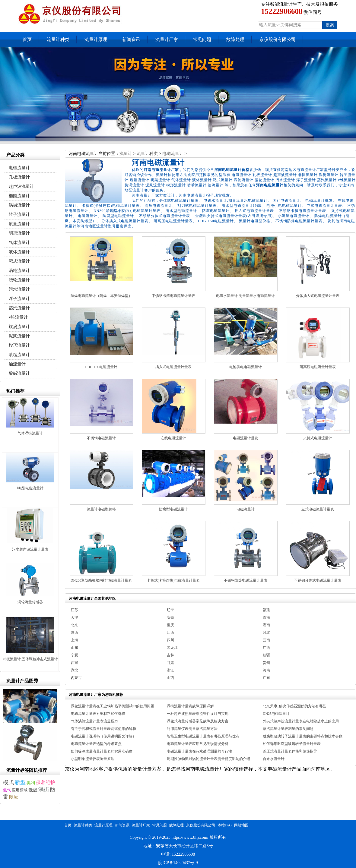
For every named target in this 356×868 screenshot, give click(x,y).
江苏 (75, 610)
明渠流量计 (19, 233)
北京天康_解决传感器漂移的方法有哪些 (294, 706)
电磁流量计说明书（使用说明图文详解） (103, 736)
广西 (266, 648)
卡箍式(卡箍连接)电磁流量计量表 (173, 580)
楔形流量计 (19, 345)
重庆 (170, 625)
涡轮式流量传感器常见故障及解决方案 (198, 721)
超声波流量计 (21, 186)
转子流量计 (19, 215)
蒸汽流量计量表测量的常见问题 (288, 729)
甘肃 (170, 663)
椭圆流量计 (19, 196)
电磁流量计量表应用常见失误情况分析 (198, 744)
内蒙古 (76, 678)
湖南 (266, 625)
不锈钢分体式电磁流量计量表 (318, 580)
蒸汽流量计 (19, 308)
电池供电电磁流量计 (246, 367)
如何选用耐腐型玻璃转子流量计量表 (292, 744)
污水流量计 (19, 289)
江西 (170, 633)
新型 (20, 782)
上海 (75, 640)
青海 (266, 617)
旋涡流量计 (19, 327)
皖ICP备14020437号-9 (178, 863)
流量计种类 (58, 39)
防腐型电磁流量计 (173, 509)
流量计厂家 (167, 39)
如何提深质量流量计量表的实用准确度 (102, 751)
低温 (33, 790)
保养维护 (46, 783)
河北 (266, 633)
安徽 (170, 617)
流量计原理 (96, 39)
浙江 (170, 670)
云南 (266, 640)
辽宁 (170, 610)
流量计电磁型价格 (101, 509)
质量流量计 (19, 224)
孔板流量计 (19, 177)
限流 (14, 797)
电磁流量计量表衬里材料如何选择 (98, 714)
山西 (170, 678)
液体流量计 (19, 252)
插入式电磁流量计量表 (173, 367)
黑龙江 (172, 648)
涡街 (44, 790)
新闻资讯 (131, 39)
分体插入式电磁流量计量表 (318, 296)
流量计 (126, 154)
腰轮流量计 (19, 280)
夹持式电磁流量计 (318, 438)
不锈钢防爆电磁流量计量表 (246, 580)
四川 (170, 640)
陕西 (75, 633)
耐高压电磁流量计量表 (318, 367)
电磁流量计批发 (246, 438)
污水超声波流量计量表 (30, 549)
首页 (27, 39)
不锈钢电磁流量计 (101, 438)
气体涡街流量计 (30, 433)
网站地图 (241, 825)
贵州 (266, 663)
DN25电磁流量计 (276, 714)
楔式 (8, 782)
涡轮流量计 (19, 271)
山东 (75, 648)
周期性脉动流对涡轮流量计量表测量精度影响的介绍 (208, 759)
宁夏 (75, 655)
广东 (266, 678)
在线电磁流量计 (173, 438)
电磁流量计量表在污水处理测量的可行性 (199, 751)
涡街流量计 (19, 205)
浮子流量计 (19, 299)
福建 (266, 610)
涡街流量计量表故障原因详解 (190, 706)
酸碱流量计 (19, 373)
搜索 (330, 25)
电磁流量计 (173, 154)
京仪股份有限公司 (278, 39)
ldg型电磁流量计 (30, 488)
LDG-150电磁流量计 (101, 367)
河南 (266, 670)
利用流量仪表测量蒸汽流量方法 (192, 729)
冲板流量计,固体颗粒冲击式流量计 (30, 659)
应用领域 (20, 790)
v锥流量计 (18, 317)
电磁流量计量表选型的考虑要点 (96, 744)
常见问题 (202, 39)
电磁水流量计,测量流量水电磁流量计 (245, 296)
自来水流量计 (274, 759)
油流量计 (17, 364)
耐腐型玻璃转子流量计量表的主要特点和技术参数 (303, 736)
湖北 (75, 670)
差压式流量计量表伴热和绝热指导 (290, 751)
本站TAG (225, 825)
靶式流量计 (19, 261)
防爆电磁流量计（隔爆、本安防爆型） (101, 296)
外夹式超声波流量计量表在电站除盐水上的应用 (301, 721)
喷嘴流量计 (19, 355)
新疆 (266, 655)
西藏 (75, 663)
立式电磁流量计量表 (318, 509)
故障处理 (235, 39)
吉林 (170, 655)
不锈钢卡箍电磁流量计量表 (173, 296)
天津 (75, 617)
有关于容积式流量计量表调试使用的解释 (103, 729)
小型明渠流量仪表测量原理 (93, 759)
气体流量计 (19, 243)
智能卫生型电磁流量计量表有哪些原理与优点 (203, 736)
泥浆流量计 (19, 336)
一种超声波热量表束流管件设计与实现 (198, 714)
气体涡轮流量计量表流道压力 (94, 721)
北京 (75, 625)
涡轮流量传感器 (30, 602)
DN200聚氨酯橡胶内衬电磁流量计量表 (101, 580)
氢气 (7, 790)
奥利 (31, 783)
